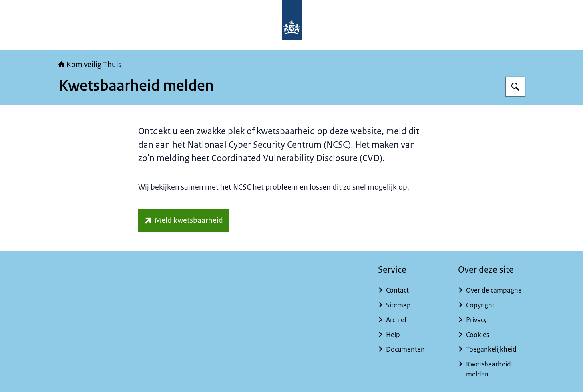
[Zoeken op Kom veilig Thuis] (515, 87)
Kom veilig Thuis (90, 65)
